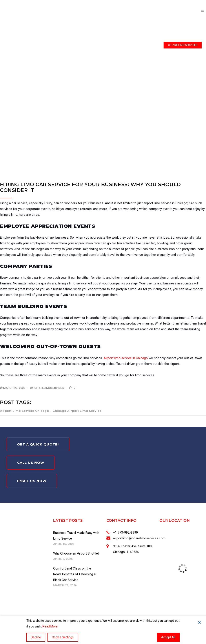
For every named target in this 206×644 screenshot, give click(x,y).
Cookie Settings (63, 637)
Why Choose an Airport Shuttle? (76, 553)
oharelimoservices (49, 388)
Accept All (168, 637)
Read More (50, 626)
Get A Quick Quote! (38, 444)
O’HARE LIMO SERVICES (183, 45)
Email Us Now (32, 481)
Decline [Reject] (36, 637)
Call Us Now (31, 463)
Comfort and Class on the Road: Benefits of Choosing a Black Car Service (74, 574)
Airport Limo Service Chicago (24, 411)
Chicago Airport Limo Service (77, 411)
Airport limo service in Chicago (126, 358)
